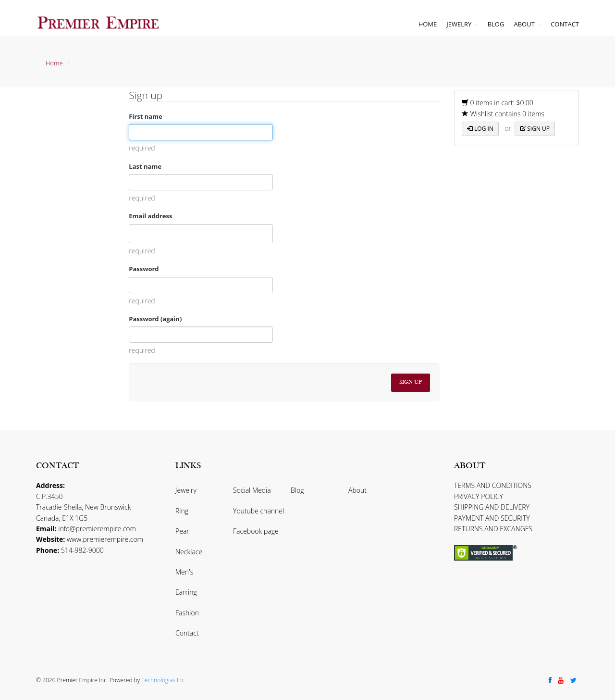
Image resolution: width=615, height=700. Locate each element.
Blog (496, 24)
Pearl (183, 531)
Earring (186, 592)
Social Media (252, 490)
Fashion (187, 613)
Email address (150, 216)
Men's (184, 572)
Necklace (189, 552)
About (527, 24)
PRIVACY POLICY (479, 496)
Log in (480, 129)
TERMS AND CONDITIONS (493, 485)
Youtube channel (258, 511)
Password (144, 269)
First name (145, 116)
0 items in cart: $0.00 (498, 103)
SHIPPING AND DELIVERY (492, 507)
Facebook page (256, 531)
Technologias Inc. (163, 680)
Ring (182, 511)
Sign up (535, 129)
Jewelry (462, 24)
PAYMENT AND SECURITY (492, 518)
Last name (145, 166)
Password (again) (155, 319)
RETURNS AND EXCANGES (493, 529)
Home (428, 24)
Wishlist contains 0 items (503, 114)
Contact (565, 24)
